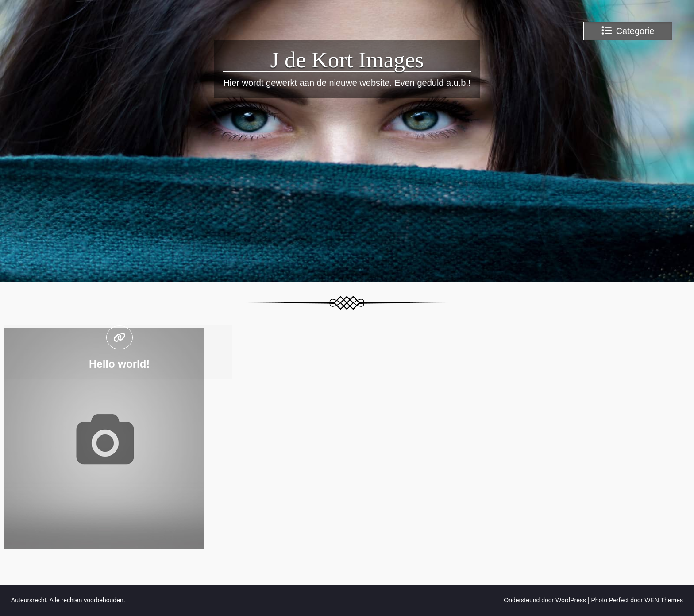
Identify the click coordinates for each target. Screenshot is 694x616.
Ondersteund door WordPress (545, 600)
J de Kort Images (347, 60)
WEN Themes (664, 600)
